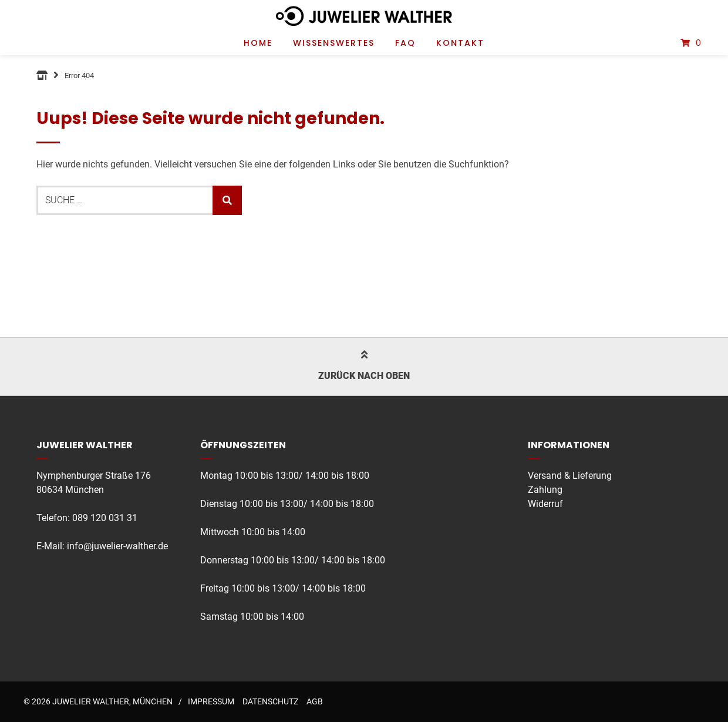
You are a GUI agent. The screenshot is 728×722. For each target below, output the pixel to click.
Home (258, 43)
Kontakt (460, 43)
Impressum (211, 701)
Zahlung (545, 490)
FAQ (405, 43)
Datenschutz (270, 701)
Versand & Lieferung (570, 476)
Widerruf (545, 504)
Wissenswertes (334, 43)
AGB (315, 701)
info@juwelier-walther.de (117, 546)
